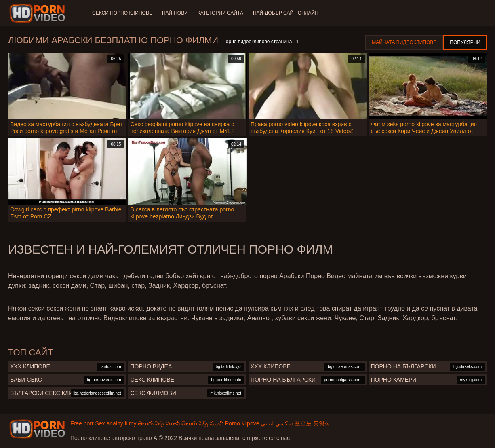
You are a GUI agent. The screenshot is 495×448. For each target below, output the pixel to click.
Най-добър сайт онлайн (286, 13)
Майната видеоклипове (404, 42)
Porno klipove (242, 423)
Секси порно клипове (122, 13)
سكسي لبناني (277, 423)
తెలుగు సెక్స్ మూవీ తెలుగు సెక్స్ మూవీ (180, 423)
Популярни (465, 42)
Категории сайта (220, 13)
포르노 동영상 (312, 423)
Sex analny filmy (116, 423)
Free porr (82, 423)
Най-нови (175, 13)
